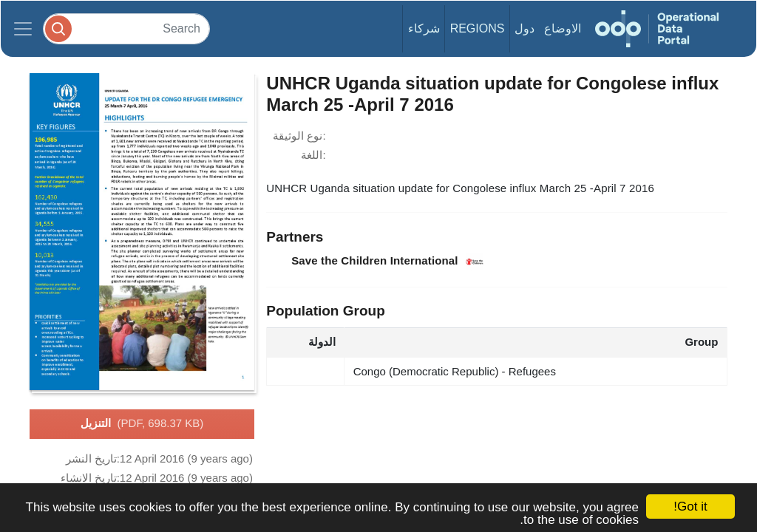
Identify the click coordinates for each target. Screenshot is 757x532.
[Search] (126, 28)
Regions (478, 28)
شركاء (424, 28)
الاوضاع (563, 28)
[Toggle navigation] (23, 29)
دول (525, 28)
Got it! (690, 507)
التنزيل (142, 424)
